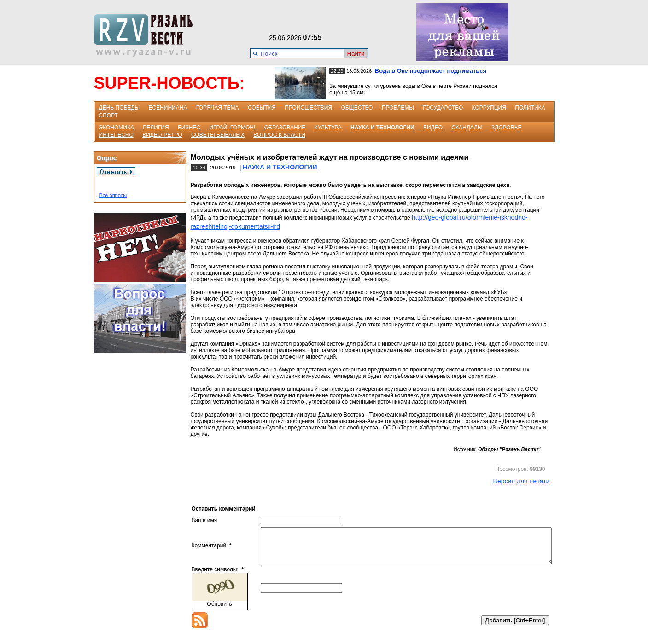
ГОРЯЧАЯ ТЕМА (218, 108)
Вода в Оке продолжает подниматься (431, 71)
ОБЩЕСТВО (357, 108)
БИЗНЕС (189, 128)
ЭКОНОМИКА (117, 128)
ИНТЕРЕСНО (116, 135)
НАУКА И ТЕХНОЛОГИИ (382, 128)
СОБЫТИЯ (262, 108)
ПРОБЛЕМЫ (398, 108)
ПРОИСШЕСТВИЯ (308, 108)
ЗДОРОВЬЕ (507, 128)
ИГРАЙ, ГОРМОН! (232, 128)
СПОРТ (108, 116)
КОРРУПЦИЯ (489, 108)
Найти (356, 54)
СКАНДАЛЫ (467, 128)
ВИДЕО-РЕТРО (162, 135)
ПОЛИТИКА (530, 108)
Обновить (219, 611)
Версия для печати (522, 481)
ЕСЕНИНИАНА (168, 108)
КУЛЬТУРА (328, 128)
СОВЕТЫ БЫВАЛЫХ (218, 135)
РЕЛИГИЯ (156, 128)
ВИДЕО (433, 128)
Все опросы (113, 195)
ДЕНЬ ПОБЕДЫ (120, 108)
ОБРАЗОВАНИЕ (285, 128)
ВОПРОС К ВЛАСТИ (279, 135)
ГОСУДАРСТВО (443, 108)
